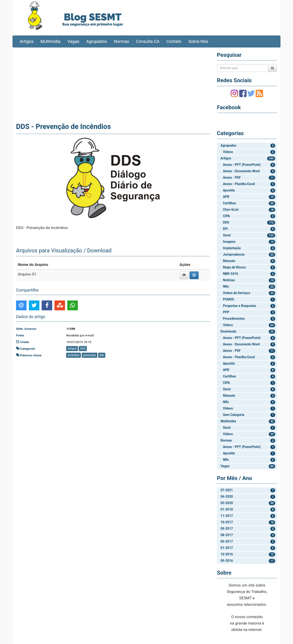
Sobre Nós (198, 41)
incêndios (73, 355)
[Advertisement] (113, 84)
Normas (121, 41)
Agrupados (96, 41)
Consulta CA (148, 41)
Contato (174, 41)
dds (102, 355)
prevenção (89, 355)
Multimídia (50, 41)
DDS (83, 349)
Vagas (73, 41)
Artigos (27, 41)
